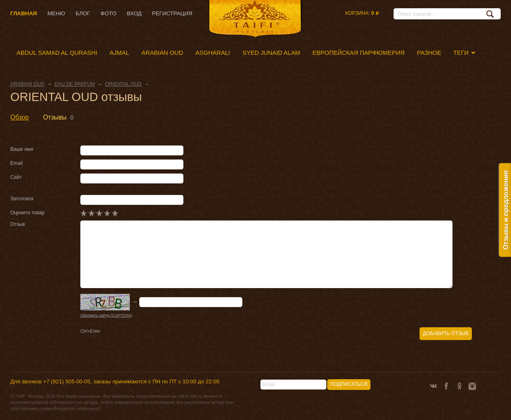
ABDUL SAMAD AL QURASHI (57, 53)
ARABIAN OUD (162, 53)
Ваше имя (22, 149)
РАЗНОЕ (429, 53)
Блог (83, 13)
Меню (56, 13)
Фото (108, 13)
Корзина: (362, 13)
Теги (461, 53)
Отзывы (55, 117)
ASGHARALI (213, 53)
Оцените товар (27, 213)
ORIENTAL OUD (123, 84)
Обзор (20, 117)
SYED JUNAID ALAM (271, 53)
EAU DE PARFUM (75, 84)
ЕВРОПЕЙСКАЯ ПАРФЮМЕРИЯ (359, 53)
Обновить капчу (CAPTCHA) (106, 315)
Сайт (16, 177)
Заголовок (22, 199)
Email (16, 163)
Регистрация (172, 13)
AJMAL (119, 53)
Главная (24, 13)
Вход (134, 13)
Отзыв (18, 224)
